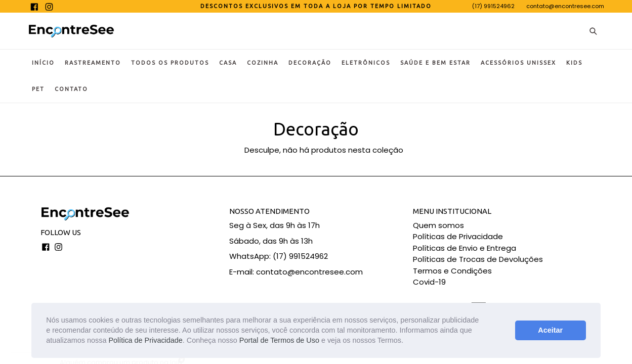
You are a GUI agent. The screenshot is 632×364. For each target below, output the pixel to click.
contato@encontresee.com (565, 6)
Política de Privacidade (145, 340)
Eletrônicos (366, 63)
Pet (38, 89)
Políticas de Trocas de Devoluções (478, 259)
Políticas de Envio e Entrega (465, 248)
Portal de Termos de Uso (279, 340)
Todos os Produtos (170, 63)
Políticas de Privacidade (458, 236)
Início (43, 63)
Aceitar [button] (550, 330)
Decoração (310, 63)
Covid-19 (429, 282)
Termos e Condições (452, 271)
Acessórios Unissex (518, 63)
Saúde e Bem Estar (435, 63)
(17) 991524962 (493, 6)
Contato (71, 89)
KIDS (574, 63)
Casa (228, 63)
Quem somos (438, 225)
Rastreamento (93, 63)
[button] (407, 342)
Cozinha (263, 63)
